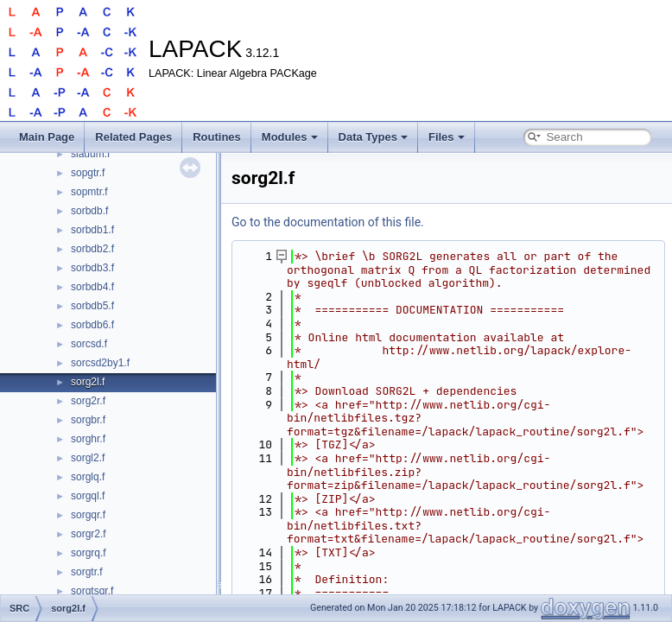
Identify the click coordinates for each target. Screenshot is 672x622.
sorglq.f (88, 477)
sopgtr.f (88, 173)
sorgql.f (88, 496)
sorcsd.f (89, 344)
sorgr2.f (89, 534)
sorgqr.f (88, 515)
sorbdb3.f (92, 268)
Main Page (47, 137)
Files (447, 137)
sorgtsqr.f (92, 591)
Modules (290, 137)
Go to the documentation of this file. (328, 222)
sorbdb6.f (92, 325)
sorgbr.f (88, 420)
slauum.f (90, 154)
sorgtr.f (87, 572)
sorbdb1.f (92, 230)
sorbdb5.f (92, 306)
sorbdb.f (89, 211)
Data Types (373, 137)
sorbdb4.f (92, 287)
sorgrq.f (89, 553)
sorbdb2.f (92, 249)
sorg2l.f (88, 382)
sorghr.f (88, 439)
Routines (217, 137)
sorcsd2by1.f (100, 363)
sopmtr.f (89, 192)
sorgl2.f (88, 458)
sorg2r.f (88, 401)
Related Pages (133, 137)
